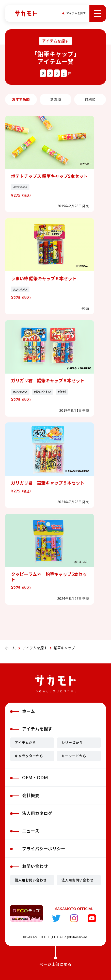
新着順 (56, 99)
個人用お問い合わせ (31, 880)
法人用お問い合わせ (77, 880)
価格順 (90, 99)
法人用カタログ (31, 813)
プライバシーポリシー (38, 849)
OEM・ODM (29, 778)
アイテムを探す (35, 648)
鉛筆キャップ (64, 648)
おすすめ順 (21, 99)
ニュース (25, 831)
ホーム (10, 648)
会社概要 (25, 795)
